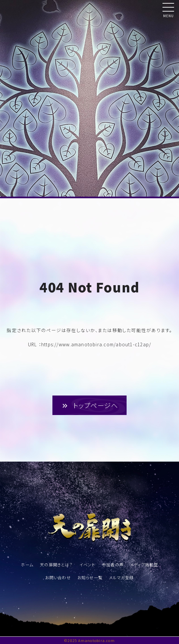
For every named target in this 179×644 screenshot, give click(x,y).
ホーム (27, 565)
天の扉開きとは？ (56, 565)
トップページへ (90, 405)
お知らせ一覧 (90, 578)
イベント (87, 565)
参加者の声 (113, 565)
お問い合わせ (58, 578)
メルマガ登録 (121, 578)
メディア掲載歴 (144, 565)
